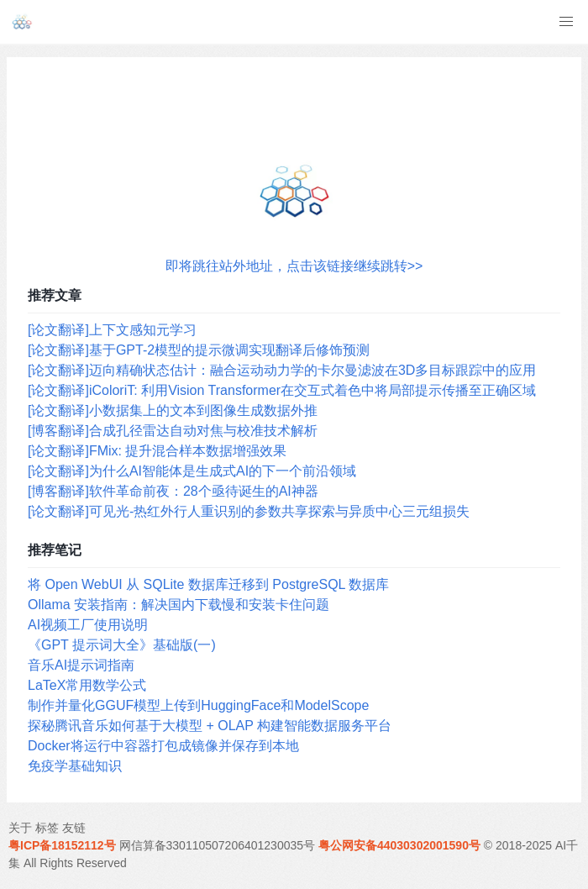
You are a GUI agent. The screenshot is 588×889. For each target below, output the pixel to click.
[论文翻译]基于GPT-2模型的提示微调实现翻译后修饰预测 (199, 350)
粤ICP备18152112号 (62, 845)
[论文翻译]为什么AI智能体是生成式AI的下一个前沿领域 (192, 471)
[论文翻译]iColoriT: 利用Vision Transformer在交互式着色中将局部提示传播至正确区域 (282, 390)
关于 (20, 828)
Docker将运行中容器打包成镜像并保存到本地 (163, 746)
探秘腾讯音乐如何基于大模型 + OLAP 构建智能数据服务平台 (210, 726)
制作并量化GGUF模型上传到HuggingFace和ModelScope (198, 705)
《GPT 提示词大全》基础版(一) (122, 645)
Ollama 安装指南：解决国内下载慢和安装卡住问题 (178, 605)
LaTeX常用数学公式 (87, 685)
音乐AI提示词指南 (81, 665)
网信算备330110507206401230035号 (218, 845)
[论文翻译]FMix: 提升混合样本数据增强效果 (157, 451)
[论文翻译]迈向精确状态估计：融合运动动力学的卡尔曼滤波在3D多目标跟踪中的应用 (282, 370)
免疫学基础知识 (75, 766)
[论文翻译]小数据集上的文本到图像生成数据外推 (173, 410)
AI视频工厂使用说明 (88, 625)
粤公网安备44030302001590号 (399, 845)
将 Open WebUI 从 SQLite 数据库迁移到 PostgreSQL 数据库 (208, 584)
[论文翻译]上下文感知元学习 (112, 330)
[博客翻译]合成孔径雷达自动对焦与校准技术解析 (173, 431)
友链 (74, 828)
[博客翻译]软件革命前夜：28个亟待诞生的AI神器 (173, 491)
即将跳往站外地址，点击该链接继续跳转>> (294, 266)
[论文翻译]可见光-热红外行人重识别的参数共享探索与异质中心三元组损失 (249, 511)
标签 (47, 828)
